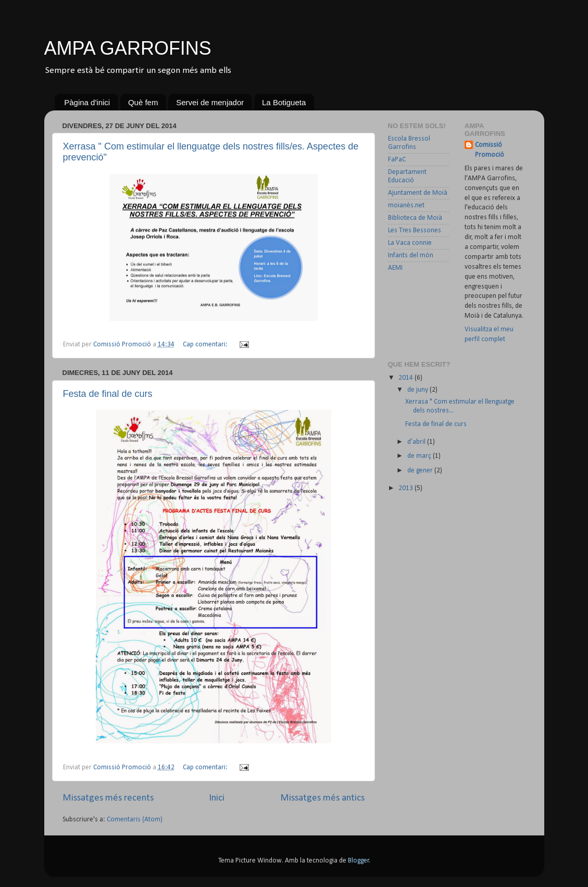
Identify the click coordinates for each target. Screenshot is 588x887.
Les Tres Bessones (415, 230)
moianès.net (406, 205)
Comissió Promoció (490, 150)
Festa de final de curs (108, 394)
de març (420, 456)
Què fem (143, 102)
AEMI (395, 268)
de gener (421, 471)
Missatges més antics (322, 798)
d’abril (417, 442)
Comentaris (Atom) (135, 820)
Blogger (359, 861)
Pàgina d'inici (87, 102)
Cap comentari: (206, 345)
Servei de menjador (210, 102)
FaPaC (397, 160)
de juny (418, 390)
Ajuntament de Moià (418, 193)
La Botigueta (284, 102)
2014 (406, 378)
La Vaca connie (410, 243)
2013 (406, 488)
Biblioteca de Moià (415, 218)
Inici (217, 798)
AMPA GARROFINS (128, 48)
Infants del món (411, 255)
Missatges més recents (108, 798)
